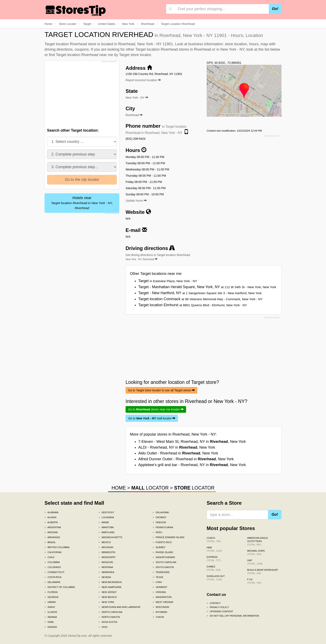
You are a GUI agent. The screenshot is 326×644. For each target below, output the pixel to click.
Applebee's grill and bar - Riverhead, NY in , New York (192, 465)
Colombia (52, 562)
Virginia (159, 592)
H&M (214, 549)
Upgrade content (220, 611)
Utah (157, 582)
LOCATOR (150, 488)
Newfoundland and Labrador (119, 607)
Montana (106, 567)
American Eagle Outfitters (257, 541)
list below (272, 49)
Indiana (51, 617)
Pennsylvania (163, 527)
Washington (162, 597)
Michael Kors (256, 552)
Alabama (51, 512)
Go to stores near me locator (156, 409)
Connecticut (54, 572)
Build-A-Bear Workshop (263, 572)
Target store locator (135, 55)
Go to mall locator (152, 418)
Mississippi (107, 557)
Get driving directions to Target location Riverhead (158, 257)
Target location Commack (200, 299)
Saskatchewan (164, 557)
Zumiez (214, 568)
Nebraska (106, 572)
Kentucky (106, 512)
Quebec (159, 547)
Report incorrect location (143, 80)
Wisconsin (161, 607)
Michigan (106, 547)
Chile (49, 557)
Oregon (159, 522)
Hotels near (82, 203)
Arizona (51, 532)
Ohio (103, 627)
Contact (214, 603)
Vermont (160, 587)
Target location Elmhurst (193, 305)
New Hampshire (110, 587)
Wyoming (160, 612)
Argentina (53, 527)
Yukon (158, 617)
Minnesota (107, 552)
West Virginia (163, 602)
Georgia (51, 597)
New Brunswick (110, 582)
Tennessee (161, 572)
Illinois (51, 612)
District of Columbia (60, 587)
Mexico (105, 542)
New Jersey (108, 592)
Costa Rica (53, 577)
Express (214, 559)
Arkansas (52, 537)
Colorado (53, 567)
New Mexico (108, 597)
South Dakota (163, 567)
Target (168, 281)
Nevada (105, 577)
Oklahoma (161, 512)
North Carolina (111, 612)
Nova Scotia (108, 622)
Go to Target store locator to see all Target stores (161, 390)
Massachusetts (110, 537)
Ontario (159, 517)
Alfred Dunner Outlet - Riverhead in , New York (186, 459)
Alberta (51, 522)
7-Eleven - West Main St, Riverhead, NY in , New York (192, 442)
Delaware (52, 582)
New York (106, 602)
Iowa (49, 622)
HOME (119, 488)
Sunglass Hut (216, 578)
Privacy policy (218, 607)
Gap (255, 562)
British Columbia (57, 547)
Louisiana (106, 517)
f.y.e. (254, 581)
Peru (157, 532)
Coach (214, 540)
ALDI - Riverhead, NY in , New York (177, 447)
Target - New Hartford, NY (200, 293)
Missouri (106, 562)
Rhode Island (163, 552)
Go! (275, 9)
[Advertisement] (81, 93)
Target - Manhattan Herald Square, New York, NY (207, 287)
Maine (104, 522)
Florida (51, 592)
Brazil (50, 542)
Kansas (51, 627)
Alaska (51, 517)
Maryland (107, 532)
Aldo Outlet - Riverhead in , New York (178, 453)
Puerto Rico (162, 542)
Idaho (50, 607)
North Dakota (109, 617)
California (53, 552)
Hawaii (50, 602)
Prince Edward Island (169, 537)
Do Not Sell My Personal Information (233, 616)
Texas (158, 577)
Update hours (136, 201)
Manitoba (106, 527)
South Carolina (164, 562)
